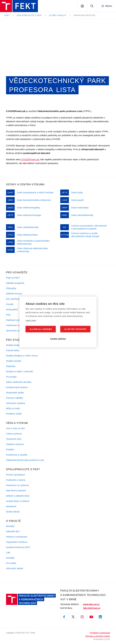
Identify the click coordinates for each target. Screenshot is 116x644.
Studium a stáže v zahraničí (20, 371)
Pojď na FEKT (13, 278)
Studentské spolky (15, 393)
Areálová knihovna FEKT (18, 547)
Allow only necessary (75, 329)
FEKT (7, 15)
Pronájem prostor (85, 15)
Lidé (8, 553)
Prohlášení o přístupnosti (100, 633)
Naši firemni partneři (16, 491)
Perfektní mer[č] (14, 414)
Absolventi (11, 506)
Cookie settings (58, 339)
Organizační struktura (17, 542)
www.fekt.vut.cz (91, 604)
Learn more (31, 320)
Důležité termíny (14, 294)
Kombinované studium (17, 387)
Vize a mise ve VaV (15, 428)
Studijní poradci (14, 361)
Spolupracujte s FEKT (30, 15)
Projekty (10, 450)
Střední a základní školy (18, 496)
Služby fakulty (58, 15)
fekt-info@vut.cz (92, 608)
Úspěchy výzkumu (15, 444)
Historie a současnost (17, 537)
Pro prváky (11, 377)
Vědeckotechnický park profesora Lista (25, 460)
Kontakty (10, 558)
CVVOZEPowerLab (30, 159)
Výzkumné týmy (14, 439)
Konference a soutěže (17, 455)
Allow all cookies (41, 329)
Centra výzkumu (14, 434)
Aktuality (10, 526)
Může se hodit (13, 408)
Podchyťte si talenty (16, 480)
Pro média (11, 563)
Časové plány (13, 350)
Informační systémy (16, 403)
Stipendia (11, 366)
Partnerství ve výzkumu (18, 485)
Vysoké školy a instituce (18, 501)
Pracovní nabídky (15, 398)
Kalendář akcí (13, 531)
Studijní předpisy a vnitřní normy (22, 356)
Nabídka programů (15, 283)
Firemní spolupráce (15, 475)
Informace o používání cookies (98, 636)
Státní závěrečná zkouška (19, 382)
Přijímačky (11, 288)
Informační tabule (15, 568)
